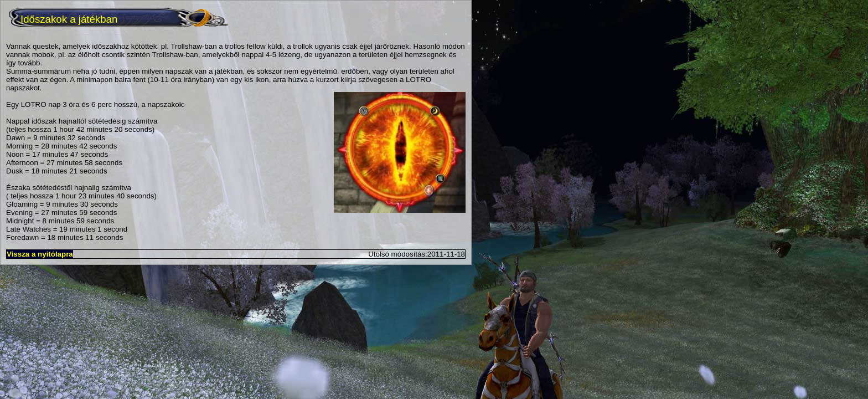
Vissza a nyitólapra (40, 254)
